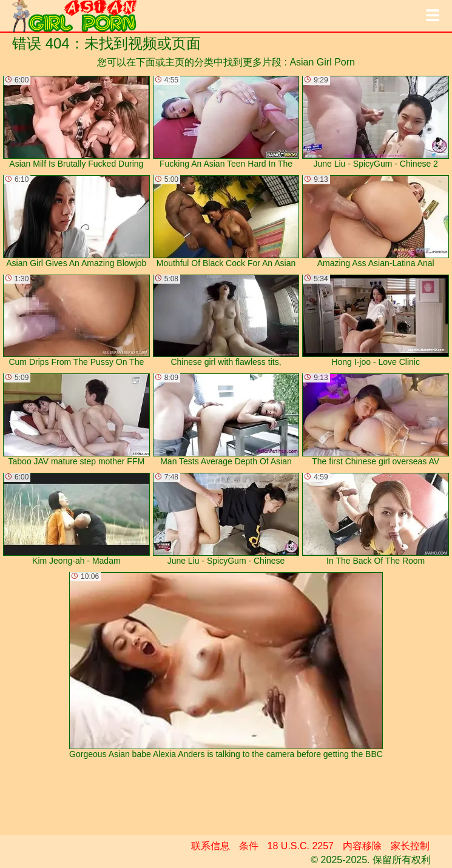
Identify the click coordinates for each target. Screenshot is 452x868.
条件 (249, 846)
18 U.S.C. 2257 (301, 846)
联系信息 (211, 846)
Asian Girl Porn (322, 62)
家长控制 (410, 846)
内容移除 (362, 846)
